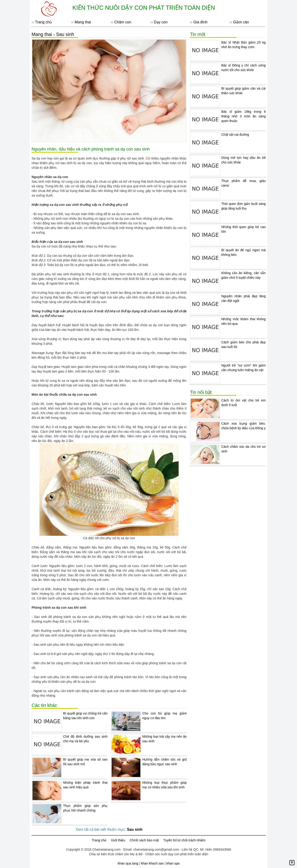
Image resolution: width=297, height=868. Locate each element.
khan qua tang (128, 863)
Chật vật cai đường (235, 135)
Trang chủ (44, 22)
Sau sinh (65, 34)
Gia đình (200, 22)
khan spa (173, 863)
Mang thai (83, 22)
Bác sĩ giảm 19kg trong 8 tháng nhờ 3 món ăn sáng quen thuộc (244, 116)
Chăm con (123, 22)
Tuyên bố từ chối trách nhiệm (184, 840)
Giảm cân (241, 22)
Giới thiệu (118, 840)
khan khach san (152, 863)
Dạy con (161, 22)
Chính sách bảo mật (144, 840)
